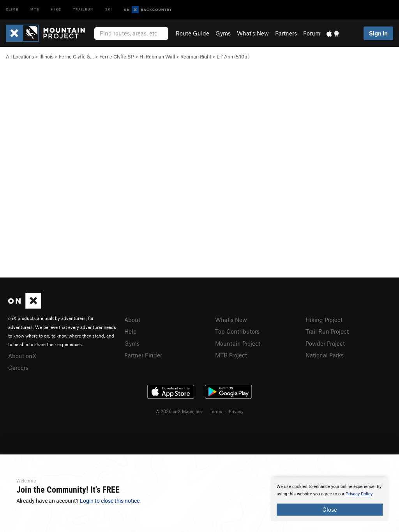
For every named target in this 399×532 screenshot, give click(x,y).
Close (330, 509)
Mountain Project (238, 343)
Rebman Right (196, 57)
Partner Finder (143, 354)
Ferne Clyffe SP (117, 57)
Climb (12, 10)
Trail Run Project (327, 331)
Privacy (236, 410)
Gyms (223, 33)
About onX (22, 355)
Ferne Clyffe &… (76, 57)
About (132, 320)
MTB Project (231, 354)
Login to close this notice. (110, 501)
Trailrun (83, 10)
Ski (109, 10)
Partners (286, 33)
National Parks (325, 354)
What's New (253, 33)
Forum (312, 33)
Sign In (378, 33)
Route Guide (192, 33)
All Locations (20, 57)
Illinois (46, 57)
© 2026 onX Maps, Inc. (179, 410)
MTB (35, 10)
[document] (330, 499)
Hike (56, 10)
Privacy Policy (359, 494)
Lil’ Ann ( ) (233, 57)
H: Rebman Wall (157, 57)
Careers (18, 367)
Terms (216, 410)
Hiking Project (324, 320)
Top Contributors (237, 331)
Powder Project (325, 343)
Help (131, 331)
